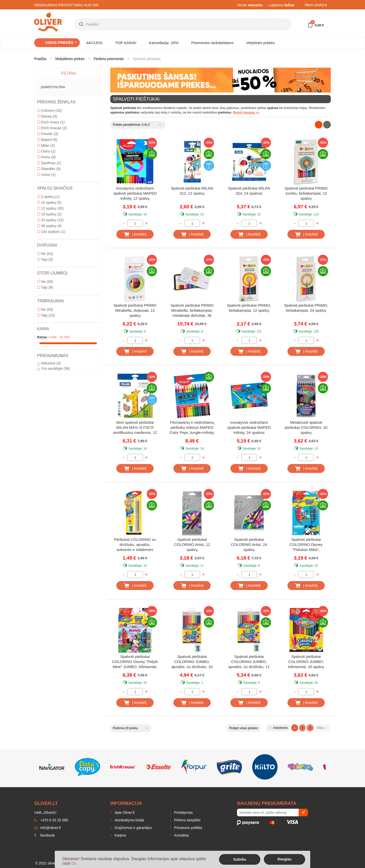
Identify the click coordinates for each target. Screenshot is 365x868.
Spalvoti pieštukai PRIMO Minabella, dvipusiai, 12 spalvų (135, 310)
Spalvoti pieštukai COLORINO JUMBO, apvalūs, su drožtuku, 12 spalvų (249, 662)
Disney (47, 116)
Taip (45, 260)
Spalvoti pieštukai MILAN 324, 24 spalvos (249, 191)
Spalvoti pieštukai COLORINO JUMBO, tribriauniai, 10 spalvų (306, 662)
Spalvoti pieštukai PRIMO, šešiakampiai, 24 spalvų (306, 308)
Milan (46, 145)
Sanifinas (49, 163)
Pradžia (40, 59)
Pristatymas (183, 812)
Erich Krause (52, 128)
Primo (46, 157)
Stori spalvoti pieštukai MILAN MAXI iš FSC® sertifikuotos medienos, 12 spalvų (135, 428)
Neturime (49, 363)
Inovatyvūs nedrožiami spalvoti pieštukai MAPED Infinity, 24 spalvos (249, 427)
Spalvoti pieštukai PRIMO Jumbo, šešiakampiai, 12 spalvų (306, 193)
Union (46, 175)
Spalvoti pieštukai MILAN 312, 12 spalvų (192, 191)
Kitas (322, 728)
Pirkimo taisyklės (187, 820)
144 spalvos (51, 232)
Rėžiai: (42, 337)
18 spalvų (49, 214)
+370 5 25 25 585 (51, 820)
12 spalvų (50, 208)
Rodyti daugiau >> (246, 113)
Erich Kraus (51, 122)
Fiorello (48, 134)
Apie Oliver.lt (124, 812)
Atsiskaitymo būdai (129, 820)
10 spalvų (49, 202)
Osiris (46, 151)
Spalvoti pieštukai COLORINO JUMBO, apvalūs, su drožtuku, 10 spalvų (192, 662)
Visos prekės (61, 42)
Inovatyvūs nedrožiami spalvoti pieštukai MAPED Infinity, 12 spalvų (135, 193)
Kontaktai (181, 835)
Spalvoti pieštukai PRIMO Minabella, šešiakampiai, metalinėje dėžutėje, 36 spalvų (192, 311)
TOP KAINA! (126, 43)
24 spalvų (50, 220)
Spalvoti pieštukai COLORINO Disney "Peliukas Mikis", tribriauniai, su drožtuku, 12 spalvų (306, 545)
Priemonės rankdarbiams (213, 43)
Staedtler (49, 169)
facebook (44, 835)
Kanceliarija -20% (164, 43)
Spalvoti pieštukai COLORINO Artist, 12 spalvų (192, 544)
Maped (47, 140)
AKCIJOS (94, 43)
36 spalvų (49, 226)
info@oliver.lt (47, 828)
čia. (74, 863)
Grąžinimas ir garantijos (133, 828)
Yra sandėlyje (53, 368)
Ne (45, 254)
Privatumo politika (188, 828)
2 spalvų (48, 197)
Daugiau (285, 859)
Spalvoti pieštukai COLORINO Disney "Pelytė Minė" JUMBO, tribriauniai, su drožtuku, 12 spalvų (135, 662)
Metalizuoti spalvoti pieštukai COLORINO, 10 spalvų (306, 427)
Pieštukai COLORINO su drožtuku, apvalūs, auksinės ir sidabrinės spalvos (135, 545)
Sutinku (240, 859)
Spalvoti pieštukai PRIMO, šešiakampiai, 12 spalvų (249, 308)
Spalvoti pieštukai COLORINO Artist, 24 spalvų (249, 544)
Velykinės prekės (260, 43)
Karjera (120, 835)
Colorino (49, 110)
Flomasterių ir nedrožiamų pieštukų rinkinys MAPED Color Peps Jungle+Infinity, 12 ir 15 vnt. (192, 428)
